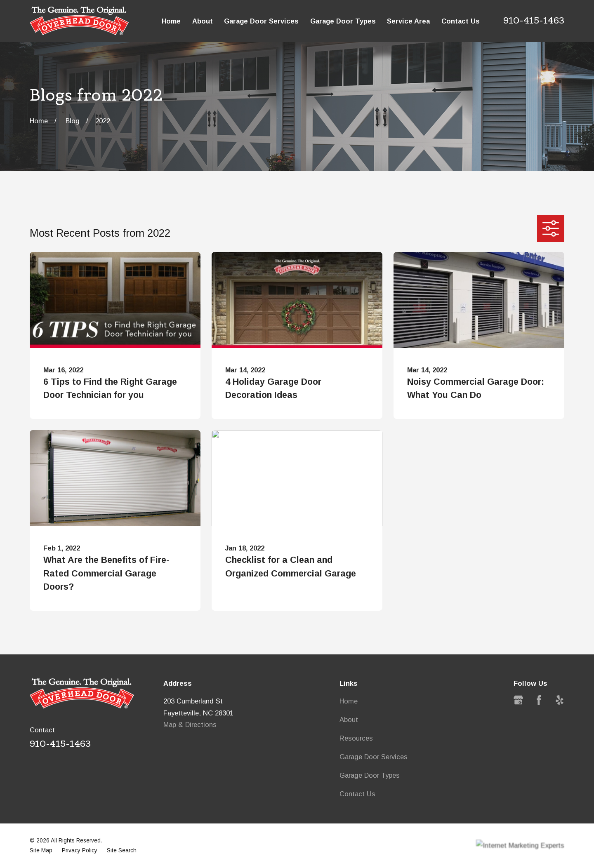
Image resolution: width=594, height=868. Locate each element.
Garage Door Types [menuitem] (343, 21)
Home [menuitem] (171, 21)
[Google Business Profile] (518, 700)
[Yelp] (560, 700)
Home (349, 701)
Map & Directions (190, 725)
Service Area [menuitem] (408, 21)
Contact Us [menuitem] (461, 21)
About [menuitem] (203, 21)
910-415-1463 (534, 20)
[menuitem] (41, 851)
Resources (356, 738)
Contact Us (357, 794)
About (349, 720)
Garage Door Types (370, 775)
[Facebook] (539, 700)
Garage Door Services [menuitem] (261, 21)
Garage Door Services (374, 757)
